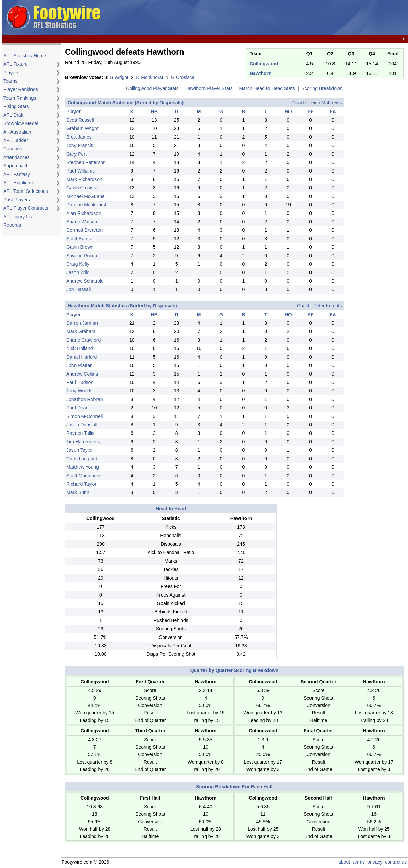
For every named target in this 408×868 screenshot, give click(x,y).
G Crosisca (183, 77)
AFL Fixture (16, 64)
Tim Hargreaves (83, 442)
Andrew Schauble (85, 281)
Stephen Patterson (86, 162)
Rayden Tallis (80, 433)
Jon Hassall (79, 289)
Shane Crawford (83, 340)
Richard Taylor (81, 484)
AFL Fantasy (17, 174)
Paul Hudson (80, 382)
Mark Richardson (84, 179)
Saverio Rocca (82, 256)
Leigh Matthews (325, 103)
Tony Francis (80, 145)
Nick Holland (80, 348)
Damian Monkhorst (86, 205)
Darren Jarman (82, 323)
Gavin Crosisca (82, 188)
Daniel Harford (82, 357)
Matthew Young (83, 467)
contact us (396, 862)
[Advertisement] (283, 18)
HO (288, 112)
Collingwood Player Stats (152, 88)
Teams (10, 81)
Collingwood (264, 64)
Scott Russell (80, 120)
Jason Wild (78, 272)
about (344, 862)
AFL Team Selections (26, 191)
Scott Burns (79, 239)
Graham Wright (82, 128)
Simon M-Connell (84, 416)
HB (154, 112)
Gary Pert (77, 154)
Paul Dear (77, 408)
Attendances (17, 157)
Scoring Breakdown (322, 88)
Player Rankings (21, 89)
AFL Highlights (19, 183)
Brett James (79, 137)
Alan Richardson (84, 213)
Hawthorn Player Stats (209, 88)
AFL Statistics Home (25, 56)
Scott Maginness (84, 476)
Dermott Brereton (84, 230)
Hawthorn (261, 73)
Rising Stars (16, 106)
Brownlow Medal (21, 123)
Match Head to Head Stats (267, 88)
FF (311, 112)
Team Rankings (20, 98)
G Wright (119, 77)
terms (359, 862)
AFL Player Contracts (26, 208)
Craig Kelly (78, 264)
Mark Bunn (78, 492)
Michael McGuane (85, 196)
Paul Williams (81, 171)
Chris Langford (82, 459)
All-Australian (17, 132)
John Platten (80, 365)
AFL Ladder (16, 140)
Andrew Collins (82, 374)
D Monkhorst (149, 77)
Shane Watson (82, 222)
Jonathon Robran (84, 399)
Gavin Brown (80, 247)
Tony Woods (79, 391)
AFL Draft (13, 115)
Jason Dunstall (82, 425)
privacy (375, 862)
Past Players (17, 200)
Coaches (13, 149)
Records (12, 225)
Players (11, 73)
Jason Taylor (80, 450)
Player (73, 112)
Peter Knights (327, 306)
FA (333, 112)
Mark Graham (81, 331)
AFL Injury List (18, 217)
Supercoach (16, 166)
